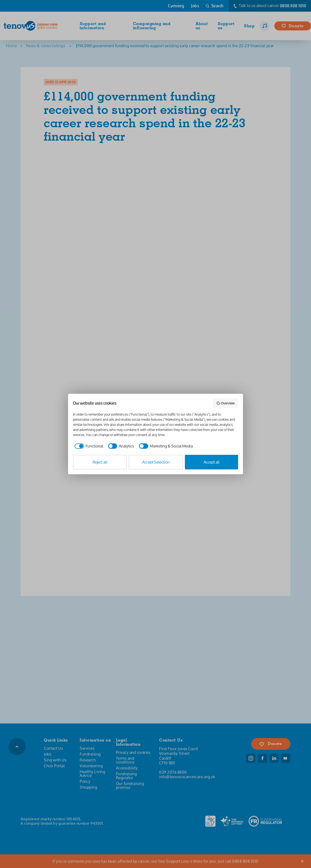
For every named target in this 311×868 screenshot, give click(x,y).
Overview (226, 403)
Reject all (100, 462)
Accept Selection (156, 462)
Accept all (212, 462)
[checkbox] (88, 446)
